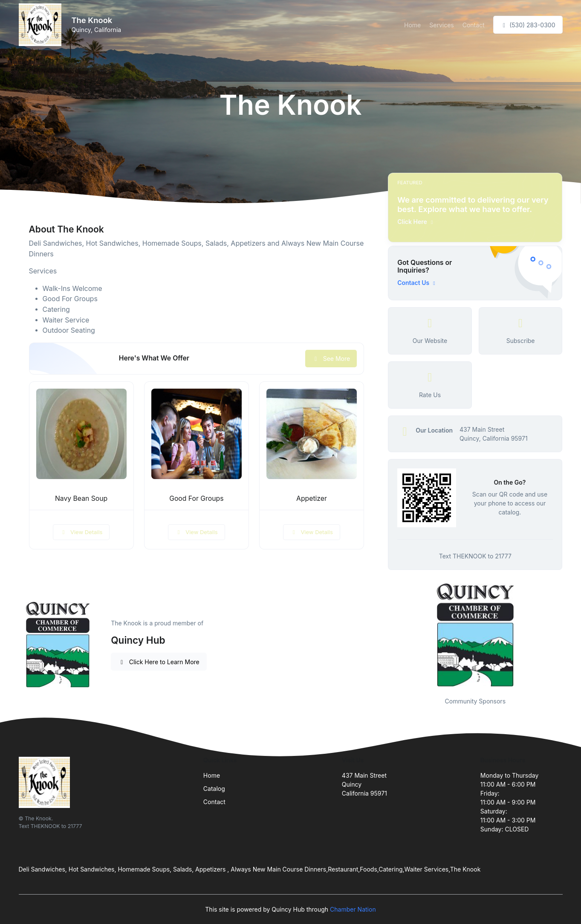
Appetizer (312, 498)
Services (441, 25)
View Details (81, 532)
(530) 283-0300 (528, 25)
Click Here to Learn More (159, 662)
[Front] (42, 25)
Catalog (214, 789)
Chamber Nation (353, 909)
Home (412, 25)
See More (331, 359)
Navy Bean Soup (81, 498)
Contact (474, 25)
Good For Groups (196, 498)
